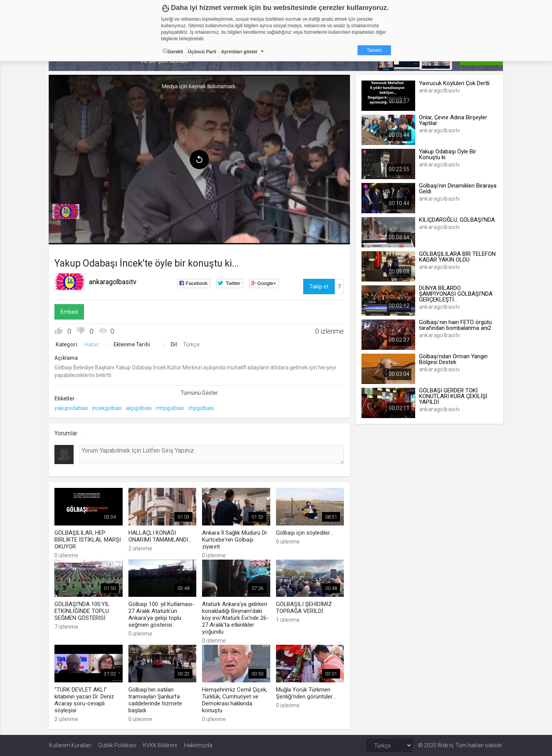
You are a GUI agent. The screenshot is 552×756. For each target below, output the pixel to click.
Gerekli (173, 51)
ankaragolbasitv (113, 282)
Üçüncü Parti (202, 52)
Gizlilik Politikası (117, 745)
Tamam (374, 50)
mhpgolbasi (170, 408)
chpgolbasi (201, 408)
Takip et (319, 287)
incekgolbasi (107, 408)
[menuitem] (66, 212)
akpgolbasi (139, 408)
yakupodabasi (72, 408)
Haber (92, 344)
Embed (70, 312)
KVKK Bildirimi (160, 745)
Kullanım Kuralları (70, 745)
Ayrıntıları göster (239, 52)
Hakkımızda (198, 745)
